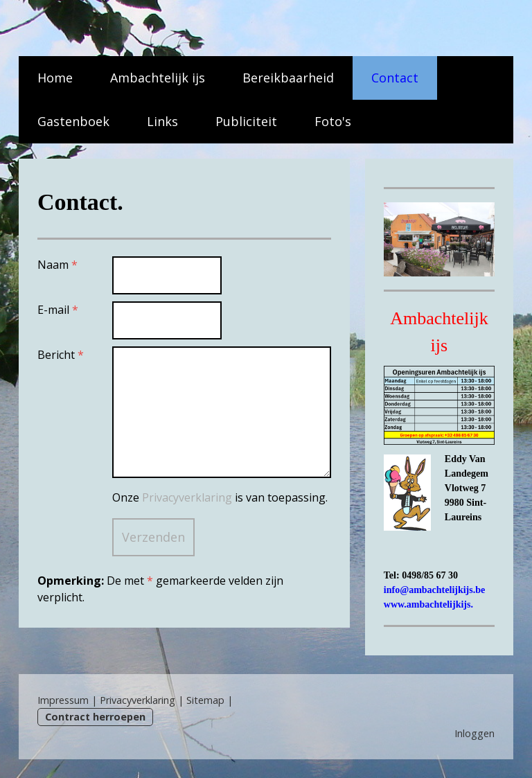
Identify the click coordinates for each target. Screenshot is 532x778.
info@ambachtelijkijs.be (434, 590)
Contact (395, 78)
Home (55, 78)
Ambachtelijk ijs (158, 78)
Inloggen (475, 733)
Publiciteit (246, 121)
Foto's (333, 121)
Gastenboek (73, 121)
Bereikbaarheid (288, 78)
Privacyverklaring (187, 497)
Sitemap (205, 700)
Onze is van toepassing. (220, 497)
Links (162, 121)
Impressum (63, 700)
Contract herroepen (95, 717)
